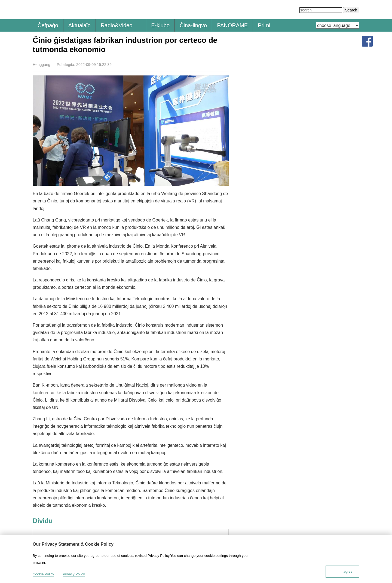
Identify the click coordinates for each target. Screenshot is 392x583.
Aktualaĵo (79, 25)
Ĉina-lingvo (193, 25)
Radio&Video (117, 25)
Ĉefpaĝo (48, 25)
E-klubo (160, 25)
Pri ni (264, 25)
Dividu (225, 64)
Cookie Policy (43, 574)
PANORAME (232, 25)
